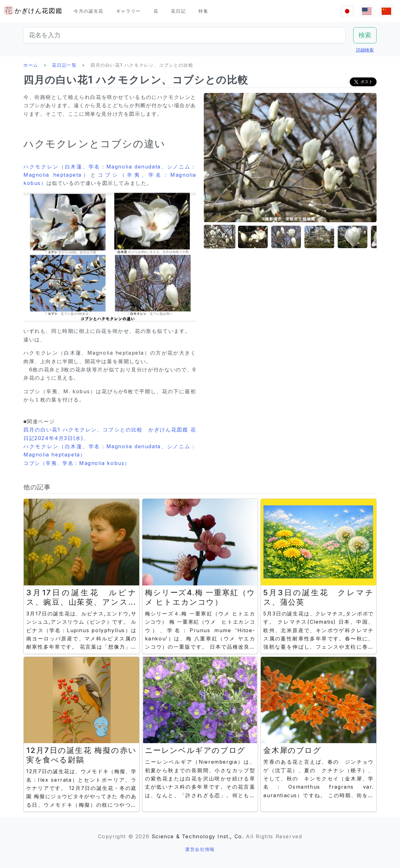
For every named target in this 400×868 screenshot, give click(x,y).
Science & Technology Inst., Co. (198, 836)
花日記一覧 (64, 65)
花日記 (178, 11)
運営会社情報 (200, 849)
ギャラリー (128, 11)
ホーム (31, 65)
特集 (203, 11)
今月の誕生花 (89, 11)
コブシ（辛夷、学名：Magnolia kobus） (77, 463)
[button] (220, 237)
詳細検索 (365, 50)
